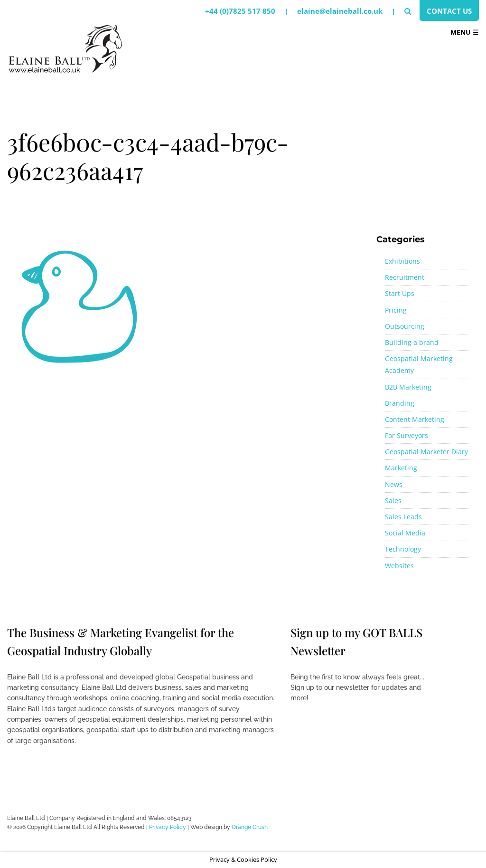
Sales (393, 501)
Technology (403, 549)
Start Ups (400, 293)
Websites (399, 566)
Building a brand (412, 342)
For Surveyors (407, 435)
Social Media (405, 533)
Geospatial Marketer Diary (426, 452)
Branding (400, 403)
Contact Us (449, 11)
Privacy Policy (168, 827)
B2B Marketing (408, 387)
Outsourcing (405, 326)
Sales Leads (403, 517)
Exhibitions (402, 261)
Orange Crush (250, 827)
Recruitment (405, 277)
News (394, 484)
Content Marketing (415, 419)
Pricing (396, 310)
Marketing (401, 468)
